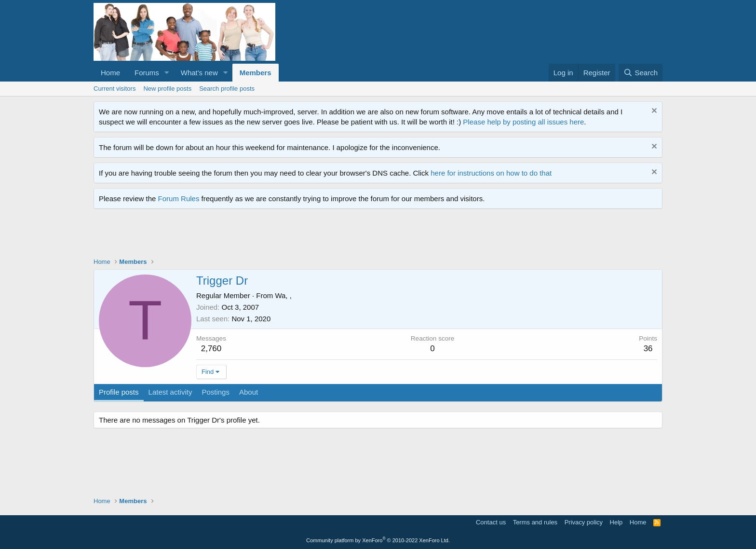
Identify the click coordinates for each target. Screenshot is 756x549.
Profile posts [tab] (119, 392)
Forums (147, 73)
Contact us (491, 522)
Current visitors (115, 89)
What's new (199, 73)
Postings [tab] (216, 392)
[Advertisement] (269, 235)
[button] (167, 73)
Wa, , (283, 295)
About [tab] (249, 392)
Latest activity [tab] (170, 392)
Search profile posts (227, 89)
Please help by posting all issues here (523, 122)
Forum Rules (179, 199)
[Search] (641, 73)
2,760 (211, 349)
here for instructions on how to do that (491, 173)
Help (616, 522)
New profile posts (167, 89)
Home (110, 73)
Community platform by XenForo (378, 540)
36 (648, 349)
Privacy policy (584, 522)
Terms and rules (535, 522)
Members (256, 73)
